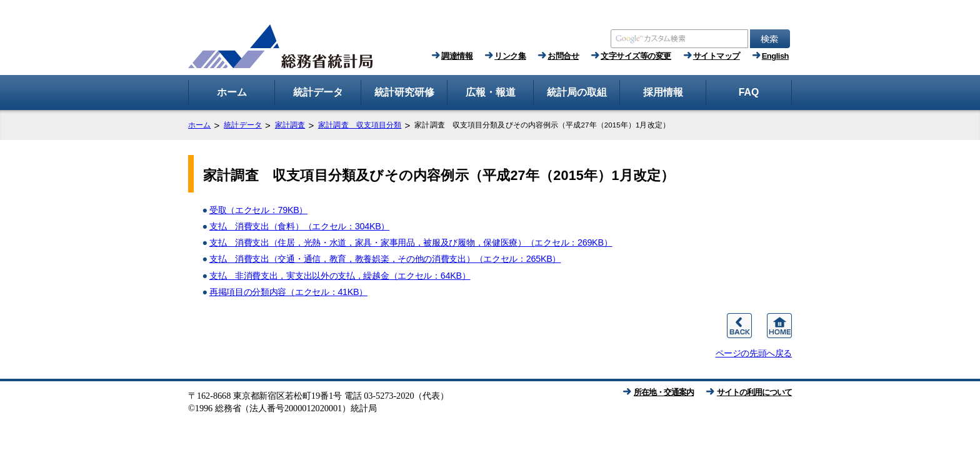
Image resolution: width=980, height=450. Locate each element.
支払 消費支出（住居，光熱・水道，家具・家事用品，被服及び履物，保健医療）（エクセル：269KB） (411, 242)
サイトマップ (717, 56)
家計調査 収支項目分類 (360, 125)
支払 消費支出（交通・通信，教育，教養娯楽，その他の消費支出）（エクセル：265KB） (385, 259)
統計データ (243, 125)
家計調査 (290, 125)
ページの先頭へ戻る (754, 353)
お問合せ (563, 56)
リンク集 (510, 56)
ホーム (199, 125)
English (775, 56)
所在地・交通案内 (664, 392)
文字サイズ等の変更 (636, 56)
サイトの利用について (754, 392)
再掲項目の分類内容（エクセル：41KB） (288, 292)
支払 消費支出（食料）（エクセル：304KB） (299, 226)
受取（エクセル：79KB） (258, 210)
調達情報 (457, 56)
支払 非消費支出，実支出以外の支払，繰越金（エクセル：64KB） (340, 276)
